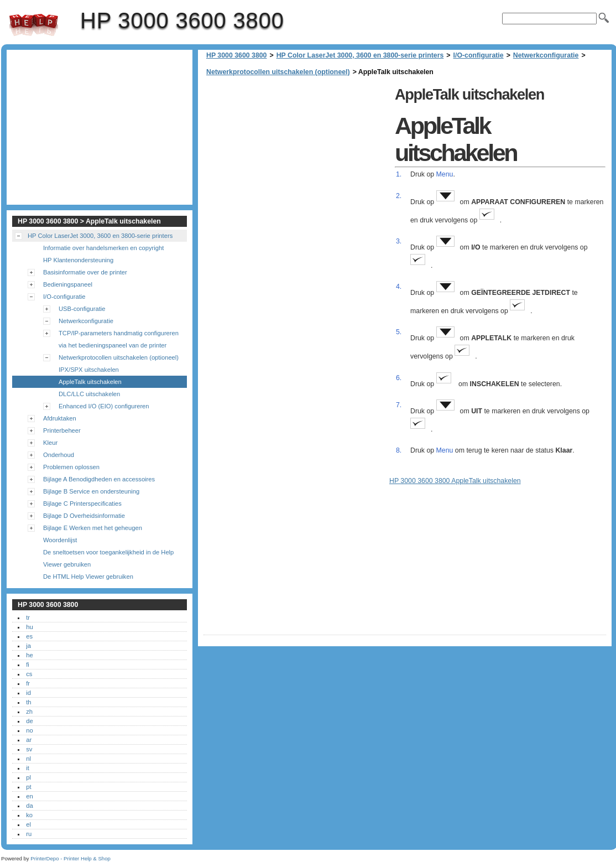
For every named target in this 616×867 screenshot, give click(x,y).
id (28, 693)
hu (29, 627)
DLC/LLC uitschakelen (89, 394)
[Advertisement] (296, 160)
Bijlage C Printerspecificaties (82, 503)
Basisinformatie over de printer (85, 272)
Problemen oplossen (71, 467)
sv (29, 749)
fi (28, 664)
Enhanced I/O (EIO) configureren (104, 406)
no (29, 730)
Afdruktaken (60, 418)
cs (29, 674)
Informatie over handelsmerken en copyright (103, 248)
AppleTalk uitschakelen (90, 382)
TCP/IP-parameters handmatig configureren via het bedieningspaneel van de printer (119, 339)
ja (28, 646)
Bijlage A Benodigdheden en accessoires (99, 479)
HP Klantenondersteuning (78, 260)
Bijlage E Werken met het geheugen (93, 528)
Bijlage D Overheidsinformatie (84, 516)
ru (29, 834)
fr (28, 683)
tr (28, 617)
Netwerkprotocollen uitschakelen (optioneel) (278, 72)
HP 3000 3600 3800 (34, 25)
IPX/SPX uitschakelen (89, 370)
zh (29, 712)
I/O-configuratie (479, 55)
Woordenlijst (60, 540)
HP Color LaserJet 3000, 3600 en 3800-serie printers (360, 55)
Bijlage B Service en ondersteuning (91, 491)
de (29, 721)
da (29, 806)
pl (28, 777)
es (29, 636)
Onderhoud (59, 455)
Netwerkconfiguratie (546, 55)
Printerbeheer (62, 430)
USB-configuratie (82, 309)
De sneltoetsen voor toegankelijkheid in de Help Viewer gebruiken (108, 558)
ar (29, 740)
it (28, 768)
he (29, 655)
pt (28, 787)
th (28, 702)
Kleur (50, 443)
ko (29, 815)
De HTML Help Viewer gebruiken (88, 577)
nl (28, 759)
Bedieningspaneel (68, 284)
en (29, 796)
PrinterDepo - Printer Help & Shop (71, 858)
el (28, 824)
